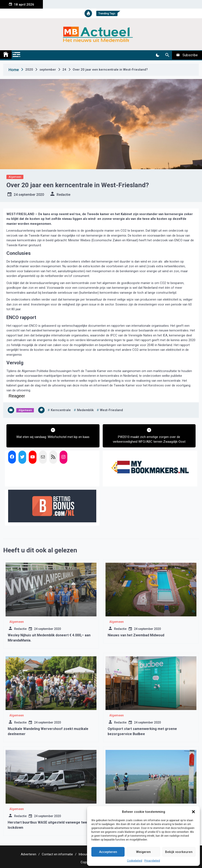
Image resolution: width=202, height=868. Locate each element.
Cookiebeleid (135, 861)
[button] (193, 812)
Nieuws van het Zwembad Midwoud (136, 635)
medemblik (85, 410)
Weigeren (143, 852)
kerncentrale (61, 410)
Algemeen (15, 177)
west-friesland (111, 410)
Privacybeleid (152, 861)
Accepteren (108, 852)
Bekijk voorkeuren (179, 852)
